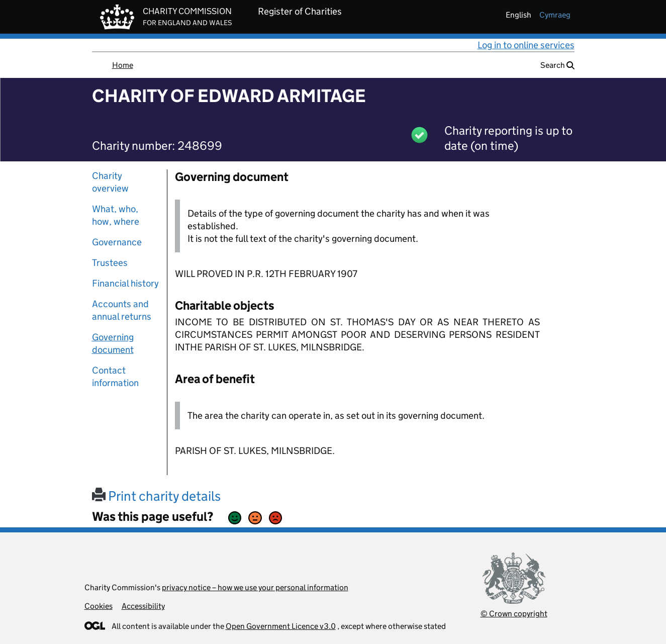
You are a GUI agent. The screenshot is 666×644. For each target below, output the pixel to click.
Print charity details (156, 496)
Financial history (125, 283)
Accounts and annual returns (122, 310)
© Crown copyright (514, 614)
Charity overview (110, 182)
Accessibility (143, 606)
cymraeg (555, 15)
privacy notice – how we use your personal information (255, 587)
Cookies (99, 606)
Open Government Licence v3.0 (281, 626)
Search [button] (557, 65)
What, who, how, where (116, 215)
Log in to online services (526, 45)
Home (123, 65)
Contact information (115, 377)
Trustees (110, 263)
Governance (117, 242)
